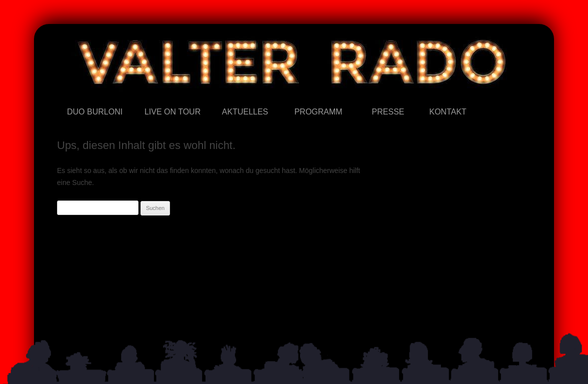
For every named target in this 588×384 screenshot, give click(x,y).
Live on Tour (145, 97)
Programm (295, 97)
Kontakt (429, 97)
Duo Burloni (67, 97)
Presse (372, 97)
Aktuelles (222, 97)
